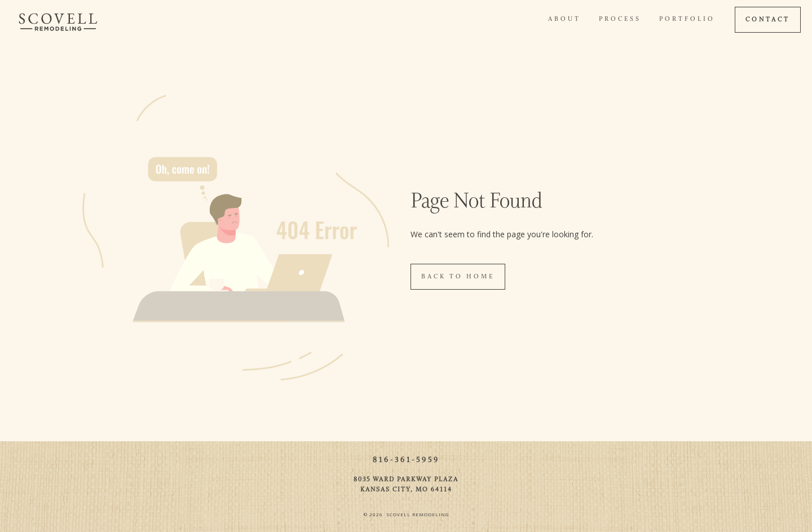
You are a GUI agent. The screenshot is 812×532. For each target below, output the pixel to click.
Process (620, 19)
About (564, 19)
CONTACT (768, 20)
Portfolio (687, 19)
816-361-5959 (406, 460)
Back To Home (458, 277)
